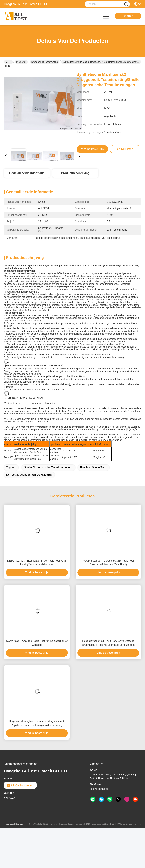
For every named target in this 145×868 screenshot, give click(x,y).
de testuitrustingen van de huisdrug (29, 475)
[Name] (126, 4)
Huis (8, 62)
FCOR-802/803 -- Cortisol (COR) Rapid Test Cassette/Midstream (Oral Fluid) (108, 563)
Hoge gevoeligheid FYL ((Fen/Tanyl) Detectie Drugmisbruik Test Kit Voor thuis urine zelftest (108, 643)
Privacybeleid (9, 824)
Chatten (128, 16)
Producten (21, 62)
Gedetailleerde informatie (27, 173)
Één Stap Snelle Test (93, 468)
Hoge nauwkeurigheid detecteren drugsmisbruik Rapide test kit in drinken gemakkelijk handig (37, 723)
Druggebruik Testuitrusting (44, 62)
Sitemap (19, 824)
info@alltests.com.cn (20, 785)
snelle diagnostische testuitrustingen (48, 468)
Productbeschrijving (75, 173)
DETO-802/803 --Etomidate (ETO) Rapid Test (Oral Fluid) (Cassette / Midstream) (37, 563)
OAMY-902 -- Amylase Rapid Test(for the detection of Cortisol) (37, 643)
